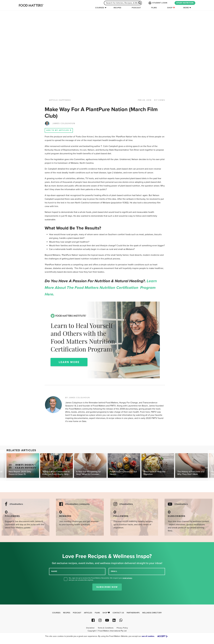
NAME (54, 571)
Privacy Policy (122, 628)
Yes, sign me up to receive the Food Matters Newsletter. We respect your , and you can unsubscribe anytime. (101, 579)
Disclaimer (90, 628)
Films (154, 8)
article (53, 100)
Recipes (117, 8)
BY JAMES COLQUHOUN (78, 398)
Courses (100, 8)
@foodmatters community (77, 504)
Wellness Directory (152, 613)
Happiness (65, 100)
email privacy (127, 578)
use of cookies (148, 636)
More (186, 8)
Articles (88, 613)
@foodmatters (16, 504)
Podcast (136, 8)
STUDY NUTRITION (185, 3)
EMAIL (114, 571)
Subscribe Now (107, 587)
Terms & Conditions (106, 628)
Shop (171, 8)
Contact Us (118, 613)
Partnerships (133, 613)
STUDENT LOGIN (158, 3)
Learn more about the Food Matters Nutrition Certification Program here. (101, 288)
